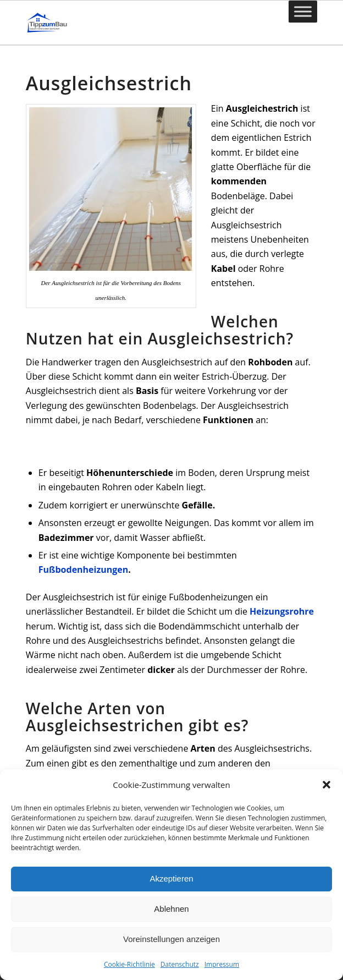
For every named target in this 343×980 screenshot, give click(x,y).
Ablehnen (171, 909)
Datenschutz (180, 964)
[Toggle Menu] (303, 11)
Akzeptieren (171, 878)
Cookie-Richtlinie (129, 964)
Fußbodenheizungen (84, 570)
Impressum (222, 964)
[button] (327, 785)
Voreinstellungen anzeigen (171, 939)
